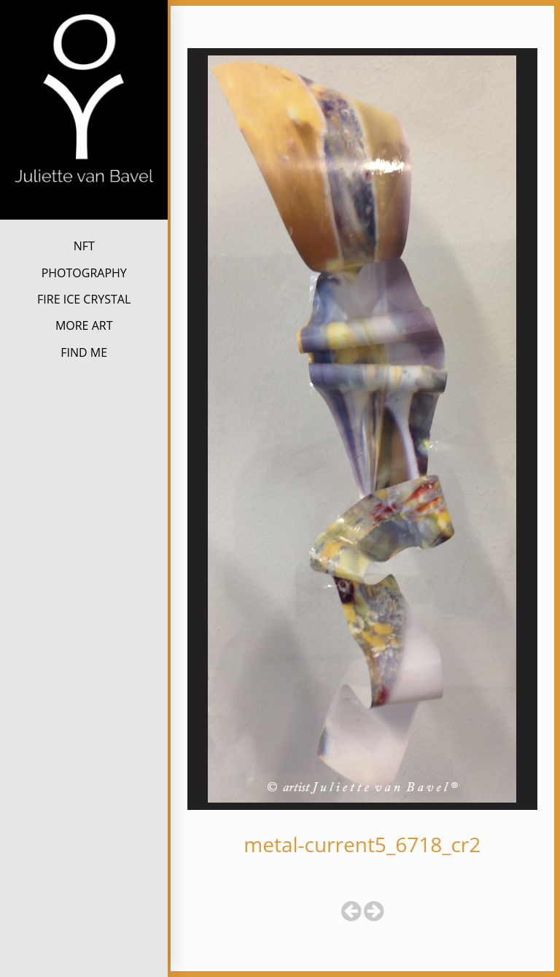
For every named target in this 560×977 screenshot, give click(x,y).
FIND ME (84, 352)
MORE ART (84, 325)
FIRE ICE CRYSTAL (84, 299)
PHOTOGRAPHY (84, 273)
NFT (84, 246)
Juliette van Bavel (84, 208)
